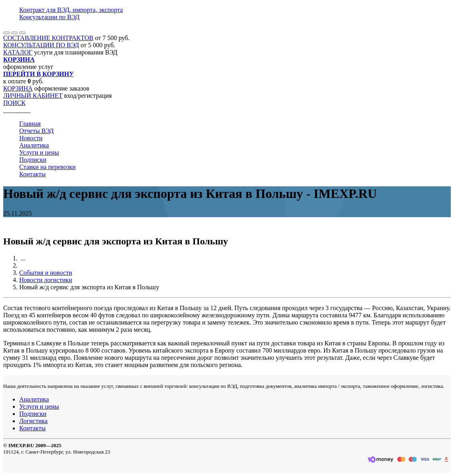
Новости (31, 138)
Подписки (33, 160)
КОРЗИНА (18, 88)
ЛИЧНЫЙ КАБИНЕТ (33, 96)
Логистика (33, 421)
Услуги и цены (39, 152)
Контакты (32, 174)
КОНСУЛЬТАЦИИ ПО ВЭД (41, 45)
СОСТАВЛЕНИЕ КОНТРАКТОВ (48, 38)
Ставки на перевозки (47, 167)
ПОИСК (14, 103)
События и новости (46, 273)
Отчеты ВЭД (36, 131)
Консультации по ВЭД (49, 17)
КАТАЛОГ (18, 52)
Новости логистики (46, 280)
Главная (30, 124)
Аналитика (34, 145)
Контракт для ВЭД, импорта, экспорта (71, 10)
